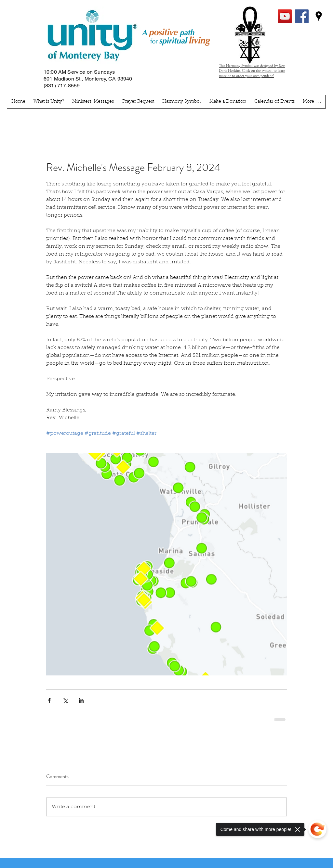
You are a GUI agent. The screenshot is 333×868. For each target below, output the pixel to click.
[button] (312, 102)
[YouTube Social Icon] (285, 16)
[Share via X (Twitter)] (65, 700)
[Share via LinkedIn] (81, 700)
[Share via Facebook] (49, 700)
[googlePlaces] (319, 16)
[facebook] (302, 16)
